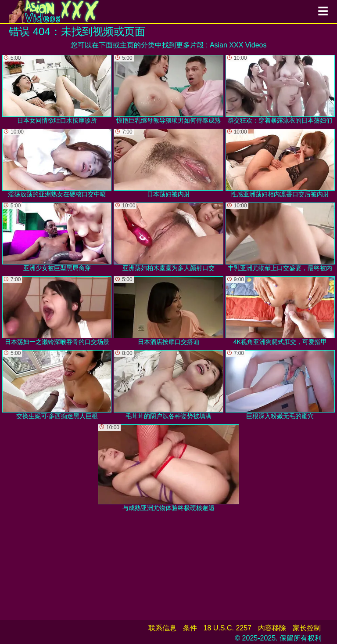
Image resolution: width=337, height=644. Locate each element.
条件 (190, 628)
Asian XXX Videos (238, 45)
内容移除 (272, 628)
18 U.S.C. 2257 (228, 628)
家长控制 (307, 628)
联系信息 (162, 628)
